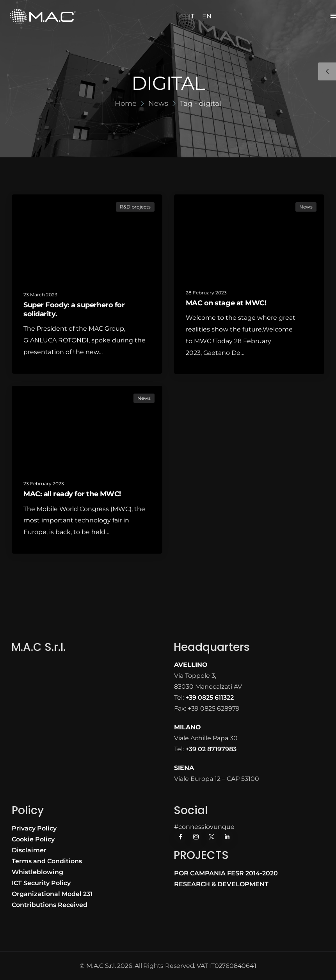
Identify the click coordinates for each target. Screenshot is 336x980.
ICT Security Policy (41, 883)
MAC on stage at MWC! (226, 303)
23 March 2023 (40, 295)
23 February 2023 (44, 484)
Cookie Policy (33, 839)
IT (192, 16)
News (306, 207)
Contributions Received (50, 905)
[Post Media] (87, 238)
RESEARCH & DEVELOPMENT (221, 884)
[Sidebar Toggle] (327, 71)
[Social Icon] (180, 837)
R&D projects (135, 207)
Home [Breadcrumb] (126, 103)
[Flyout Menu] (333, 16)
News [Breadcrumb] (158, 103)
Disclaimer (29, 850)
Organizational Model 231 (52, 894)
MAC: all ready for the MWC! (72, 494)
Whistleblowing (37, 872)
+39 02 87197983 (211, 749)
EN (207, 16)
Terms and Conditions (47, 861)
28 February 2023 (206, 293)
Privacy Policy (34, 828)
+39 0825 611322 (210, 698)
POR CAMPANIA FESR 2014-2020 (226, 873)
